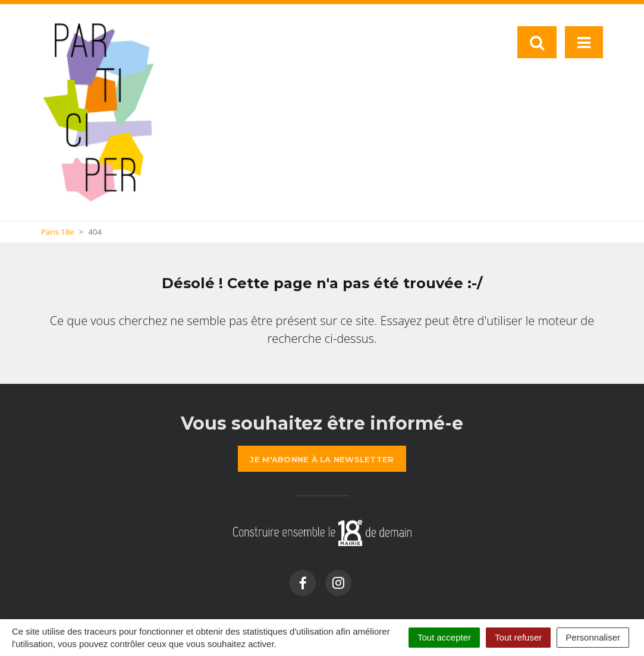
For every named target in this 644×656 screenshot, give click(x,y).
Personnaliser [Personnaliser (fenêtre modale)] (593, 637)
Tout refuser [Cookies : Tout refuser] (518, 637)
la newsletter (322, 459)
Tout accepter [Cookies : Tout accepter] (444, 637)
